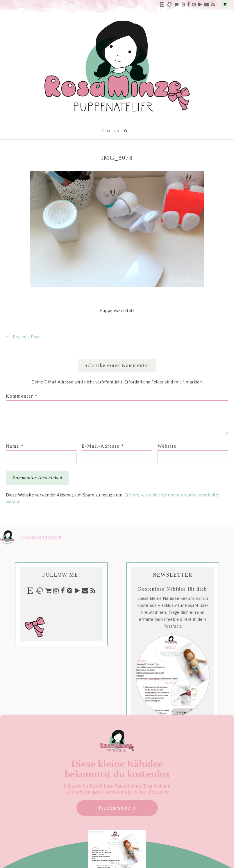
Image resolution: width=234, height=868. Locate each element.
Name (15, 446)
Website (167, 446)
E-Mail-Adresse (103, 446)
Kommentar (22, 396)
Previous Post (26, 337)
